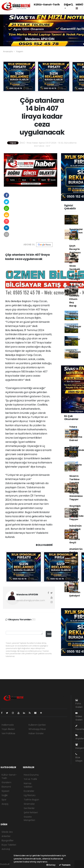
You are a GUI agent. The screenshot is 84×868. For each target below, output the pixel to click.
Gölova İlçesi (74, 315)
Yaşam (20, 51)
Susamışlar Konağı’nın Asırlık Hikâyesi (76, 234)
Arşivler (80, 737)
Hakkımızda (8, 725)
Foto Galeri (79, 704)
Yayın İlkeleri (8, 729)
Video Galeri (79, 717)
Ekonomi (6, 787)
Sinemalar (29, 804)
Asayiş (5, 804)
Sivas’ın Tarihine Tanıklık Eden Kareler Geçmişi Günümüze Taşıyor (76, 488)
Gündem (6, 782)
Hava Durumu (31, 775)
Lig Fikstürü (30, 795)
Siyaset (5, 791)
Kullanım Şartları (37, 725)
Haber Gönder (36, 733)
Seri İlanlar (29, 808)
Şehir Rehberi (31, 812)
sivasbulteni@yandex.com (31, 600)
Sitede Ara (7, 832)
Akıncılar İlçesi (75, 341)
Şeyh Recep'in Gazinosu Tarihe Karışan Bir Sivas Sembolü (75, 257)
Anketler (6, 836)
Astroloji (6, 849)
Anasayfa (8, 51)
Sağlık (5, 795)
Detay (51, 865)
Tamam (65, 865)
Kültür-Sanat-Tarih (47, 5)
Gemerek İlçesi (75, 354)
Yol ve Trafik (30, 779)
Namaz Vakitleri (28, 785)
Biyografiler (8, 840)
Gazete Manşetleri (29, 818)
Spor (4, 800)
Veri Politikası (8, 733)
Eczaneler (29, 791)
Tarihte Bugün (31, 800)
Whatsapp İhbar (37, 729)
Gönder (49, 634)
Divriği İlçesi (73, 220)
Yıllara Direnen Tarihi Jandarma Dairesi (76, 434)
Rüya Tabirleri (9, 845)
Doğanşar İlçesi (75, 328)
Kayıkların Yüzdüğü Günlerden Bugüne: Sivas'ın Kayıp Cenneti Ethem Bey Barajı (76, 291)
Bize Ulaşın (79, 758)
